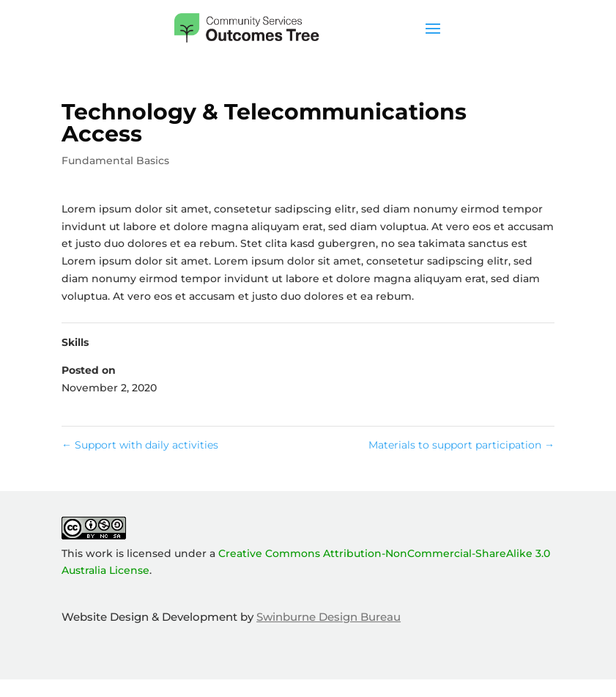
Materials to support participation (461, 445)
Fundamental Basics (115, 161)
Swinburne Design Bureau (329, 617)
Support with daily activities (140, 445)
